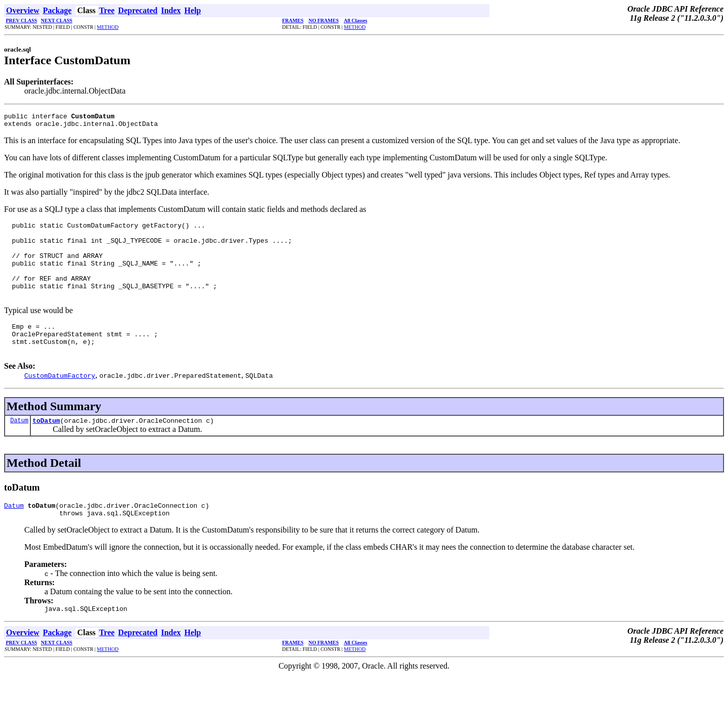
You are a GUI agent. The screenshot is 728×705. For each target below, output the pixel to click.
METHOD (108, 27)
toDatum (46, 446)
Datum (19, 446)
